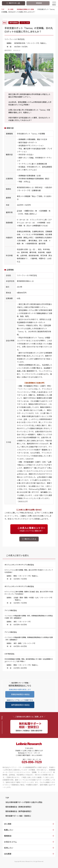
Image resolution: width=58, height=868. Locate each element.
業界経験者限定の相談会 (20, 705)
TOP (3, 9)
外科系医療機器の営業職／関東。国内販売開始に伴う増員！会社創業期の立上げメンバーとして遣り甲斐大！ (28, 661)
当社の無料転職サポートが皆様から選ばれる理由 (25, 803)
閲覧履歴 (39, 3)
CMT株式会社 (10, 654)
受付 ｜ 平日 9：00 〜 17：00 (32, 762)
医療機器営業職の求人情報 (25, 9)
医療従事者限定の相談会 (20, 695)
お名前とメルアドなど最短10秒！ (31, 529)
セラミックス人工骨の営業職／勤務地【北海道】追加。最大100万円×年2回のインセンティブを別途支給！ (28, 593)
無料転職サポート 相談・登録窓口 (19, 817)
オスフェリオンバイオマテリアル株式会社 (20, 565)
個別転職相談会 (20, 808)
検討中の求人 (14, 3)
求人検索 (10, 9)
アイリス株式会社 (11, 611)
